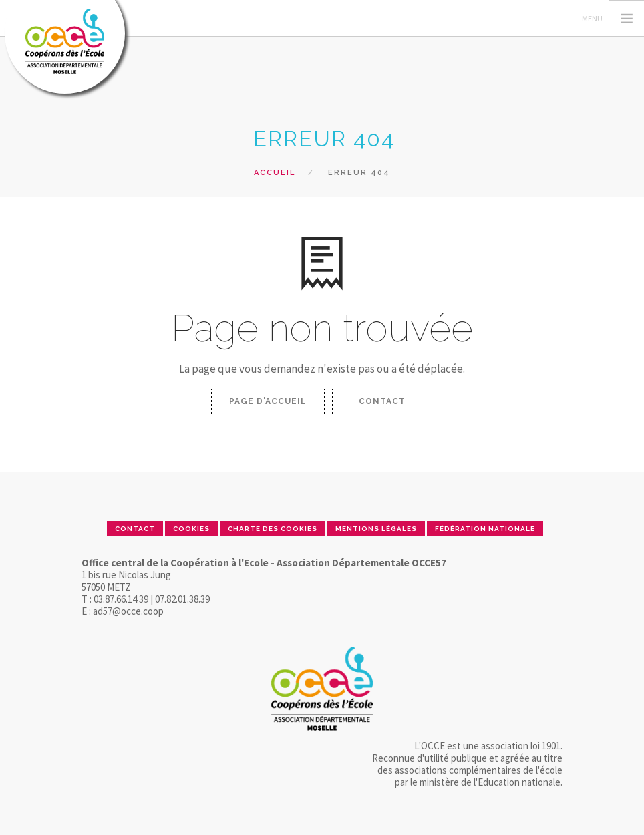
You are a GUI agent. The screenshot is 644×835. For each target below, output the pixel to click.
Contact (382, 401)
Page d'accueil (268, 401)
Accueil (275, 173)
